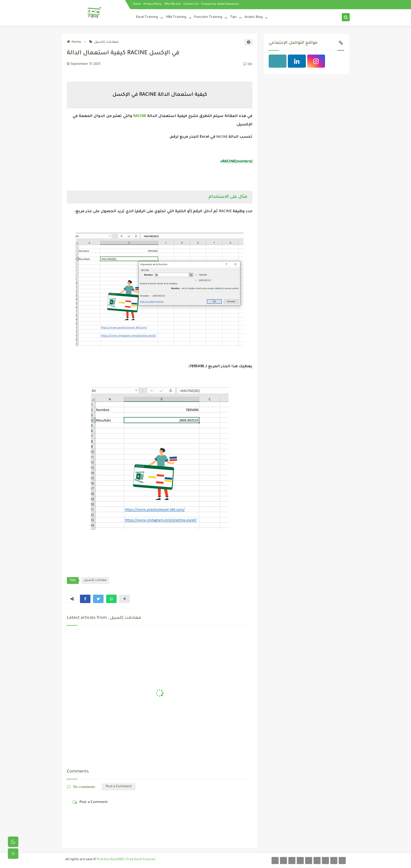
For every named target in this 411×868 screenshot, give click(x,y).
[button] (85, 599)
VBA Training (176, 17)
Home (137, 4)
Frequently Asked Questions (220, 4)
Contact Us (191, 4)
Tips (233, 17)
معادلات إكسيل (104, 42)
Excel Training (147, 17)
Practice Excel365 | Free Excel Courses (126, 860)
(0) (248, 65)
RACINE (139, 116)
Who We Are (173, 4)
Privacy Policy (153, 4)
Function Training (208, 17)
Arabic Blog (254, 17)
